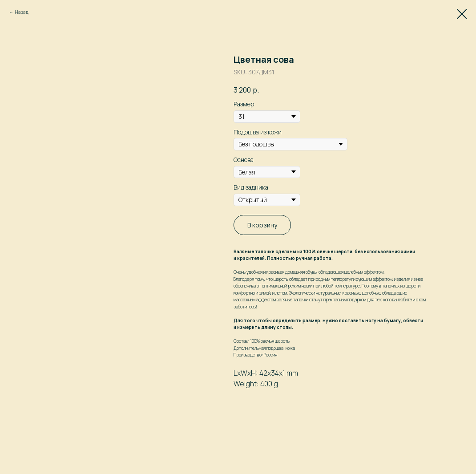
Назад (22, 12)
